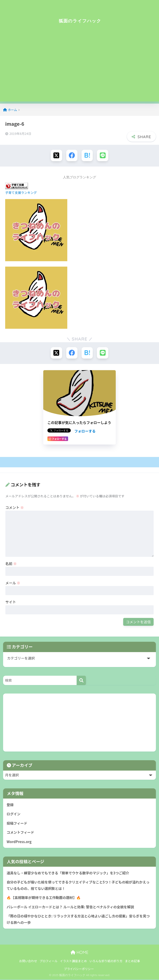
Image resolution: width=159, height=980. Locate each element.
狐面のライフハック (80, 21)
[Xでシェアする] (56, 155)
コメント (15, 508)
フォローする (85, 431)
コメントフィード (20, 833)
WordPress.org (19, 842)
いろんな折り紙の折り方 (106, 962)
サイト (11, 602)
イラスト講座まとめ (73, 962)
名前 (11, 564)
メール (13, 583)
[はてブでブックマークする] (87, 155)
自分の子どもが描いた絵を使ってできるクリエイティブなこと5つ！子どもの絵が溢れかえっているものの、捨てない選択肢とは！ (79, 886)
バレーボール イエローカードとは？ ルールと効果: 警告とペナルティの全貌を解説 (71, 907)
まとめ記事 (132, 962)
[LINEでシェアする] (103, 155)
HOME (79, 953)
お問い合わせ (28, 962)
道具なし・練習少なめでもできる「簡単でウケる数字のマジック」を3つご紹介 (68, 873)
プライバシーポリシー (79, 970)
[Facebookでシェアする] (72, 155)
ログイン (14, 814)
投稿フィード (17, 823)
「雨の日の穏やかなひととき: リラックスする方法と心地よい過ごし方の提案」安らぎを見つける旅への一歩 (79, 920)
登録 (10, 805)
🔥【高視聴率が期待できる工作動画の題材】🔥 (44, 898)
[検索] (81, 681)
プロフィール (49, 962)
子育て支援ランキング (21, 192)
